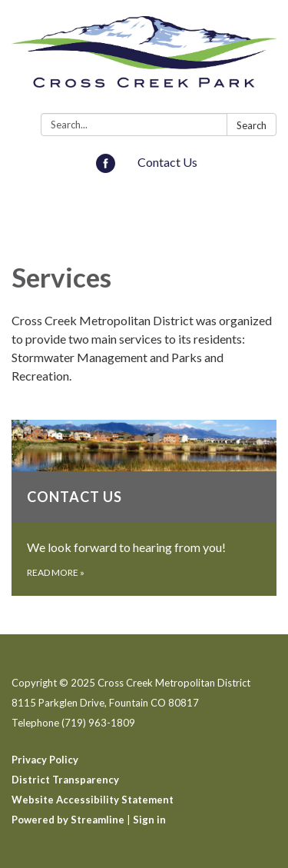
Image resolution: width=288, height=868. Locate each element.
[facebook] (106, 168)
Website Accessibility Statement (93, 800)
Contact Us (167, 162)
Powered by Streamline (68, 820)
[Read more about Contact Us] (144, 508)
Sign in (149, 820)
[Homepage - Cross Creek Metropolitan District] (144, 60)
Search (252, 125)
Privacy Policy (45, 760)
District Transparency (65, 780)
